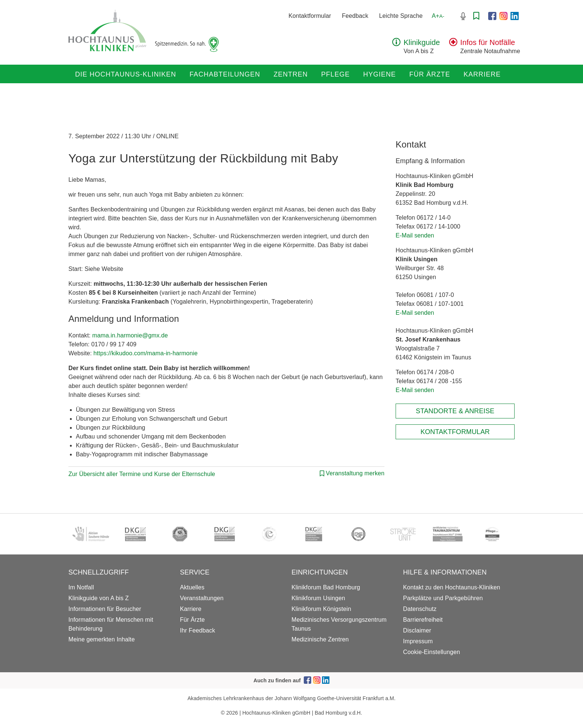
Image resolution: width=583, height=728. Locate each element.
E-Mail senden (415, 235)
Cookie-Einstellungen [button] (431, 652)
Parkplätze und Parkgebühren (443, 598)
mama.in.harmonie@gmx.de (130, 335)
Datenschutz (420, 609)
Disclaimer (417, 630)
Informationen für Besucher (105, 609)
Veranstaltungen (202, 598)
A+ (438, 16)
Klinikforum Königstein (321, 609)
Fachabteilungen (225, 74)
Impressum (418, 641)
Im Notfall (81, 587)
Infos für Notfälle (488, 42)
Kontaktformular (310, 16)
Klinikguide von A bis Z (99, 598)
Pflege (336, 74)
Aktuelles (192, 587)
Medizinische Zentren (320, 639)
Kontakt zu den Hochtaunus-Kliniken (452, 587)
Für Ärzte (430, 74)
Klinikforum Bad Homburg (326, 587)
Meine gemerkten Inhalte (102, 639)
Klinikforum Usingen (318, 598)
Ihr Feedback (198, 630)
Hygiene (380, 74)
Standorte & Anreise (455, 411)
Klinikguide (422, 42)
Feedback (355, 16)
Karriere (482, 74)
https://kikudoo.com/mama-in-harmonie (145, 353)
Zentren (291, 74)
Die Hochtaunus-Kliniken (126, 74)
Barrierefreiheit (423, 620)
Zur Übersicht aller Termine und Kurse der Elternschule (142, 474)
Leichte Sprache (401, 16)
